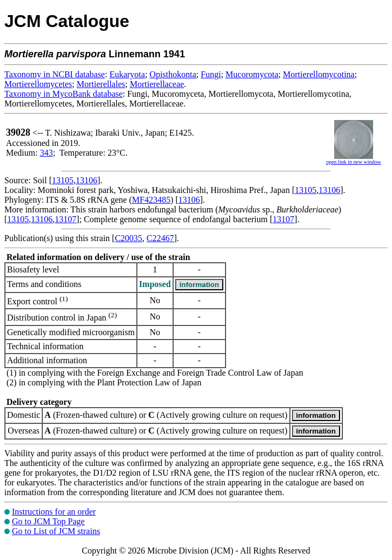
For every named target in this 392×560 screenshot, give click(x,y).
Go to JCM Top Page (48, 521)
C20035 (128, 238)
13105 (63, 180)
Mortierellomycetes (38, 84)
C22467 (160, 238)
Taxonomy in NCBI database (55, 74)
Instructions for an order (54, 512)
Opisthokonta (173, 74)
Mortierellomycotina (318, 74)
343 (46, 153)
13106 (87, 180)
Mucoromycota (252, 74)
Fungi (211, 74)
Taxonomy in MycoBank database (64, 94)
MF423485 (151, 200)
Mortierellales (101, 84)
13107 (65, 219)
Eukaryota (127, 74)
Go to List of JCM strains (56, 531)
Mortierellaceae (157, 84)
